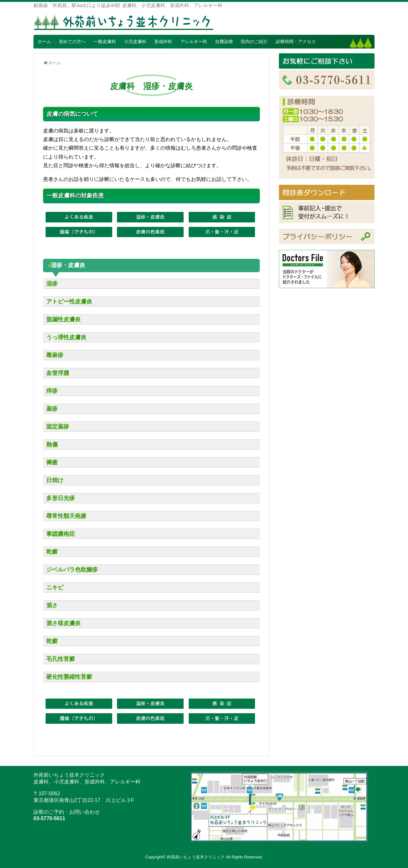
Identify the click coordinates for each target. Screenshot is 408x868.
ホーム (44, 41)
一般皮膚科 (105, 41)
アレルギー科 (194, 41)
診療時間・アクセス (296, 41)
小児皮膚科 (135, 41)
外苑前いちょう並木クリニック (196, 857)
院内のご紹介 (254, 41)
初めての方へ (72, 41)
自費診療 (224, 41)
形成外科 (163, 41)
